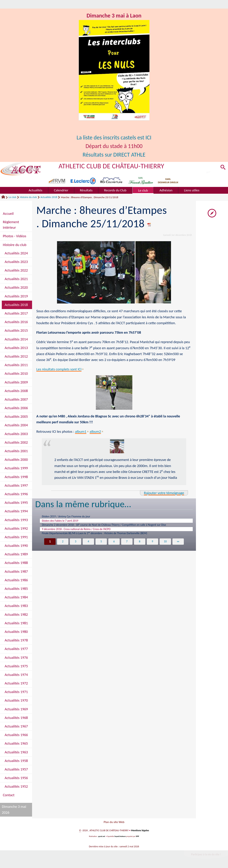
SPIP (138, 837)
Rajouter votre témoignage (164, 493)
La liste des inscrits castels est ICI (114, 138)
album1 (81, 432)
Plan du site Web (114, 822)
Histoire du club (28, 197)
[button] (223, 168)
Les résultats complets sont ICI (59, 369)
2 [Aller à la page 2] (63, 544)
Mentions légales (140, 831)
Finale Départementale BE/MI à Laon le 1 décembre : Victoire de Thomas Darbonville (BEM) (101, 535)
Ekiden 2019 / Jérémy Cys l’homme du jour (69, 517)
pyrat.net (102, 837)
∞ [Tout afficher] (178, 544)
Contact (9, 795)
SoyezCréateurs (120, 837)
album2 (95, 432)
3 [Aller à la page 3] (76, 544)
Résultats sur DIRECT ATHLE (114, 155)
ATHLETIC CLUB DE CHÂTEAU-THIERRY (112, 166)
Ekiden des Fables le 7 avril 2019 (62, 521)
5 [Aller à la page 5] (101, 544)
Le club (12, 197)
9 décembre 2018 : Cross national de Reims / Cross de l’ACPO (81, 531)
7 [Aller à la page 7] (127, 544)
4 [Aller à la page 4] (88, 544)
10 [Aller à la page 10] (165, 544)
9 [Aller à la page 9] (152, 544)
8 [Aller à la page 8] (140, 544)
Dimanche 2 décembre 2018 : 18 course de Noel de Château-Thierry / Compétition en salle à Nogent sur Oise (112, 526)
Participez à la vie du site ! (206, 855)
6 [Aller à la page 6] (114, 544)
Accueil (8, 214)
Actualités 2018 (49, 197)
